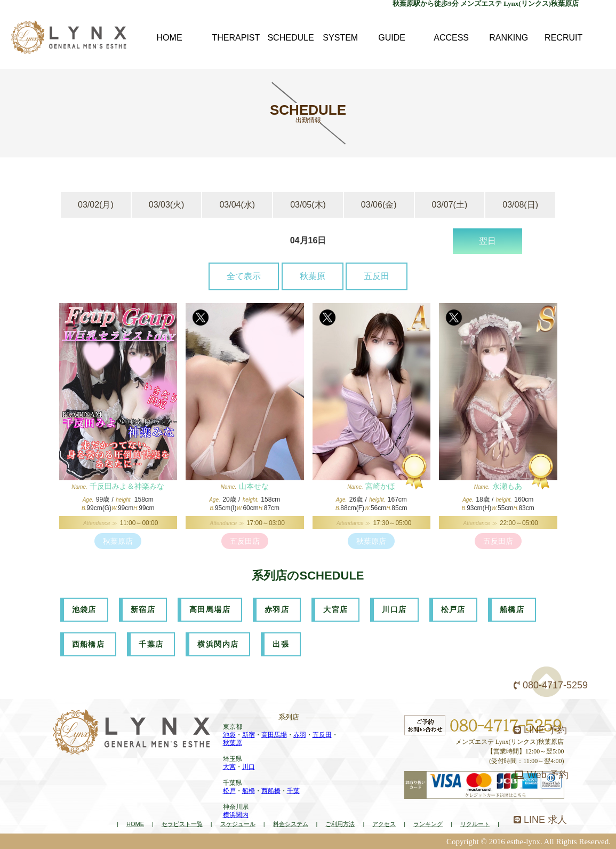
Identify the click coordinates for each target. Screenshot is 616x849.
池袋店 (84, 609)
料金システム (291, 824)
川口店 (394, 609)
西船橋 (271, 791)
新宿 (249, 735)
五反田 (377, 276)
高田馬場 (274, 735)
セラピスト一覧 (182, 824)
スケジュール (238, 824)
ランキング (428, 824)
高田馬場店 (210, 609)
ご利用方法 (340, 824)
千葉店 (151, 644)
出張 (281, 644)
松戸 (229, 791)
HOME (135, 824)
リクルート (475, 824)
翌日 (487, 241)
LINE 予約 (540, 730)
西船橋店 (89, 644)
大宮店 (335, 609)
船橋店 (512, 609)
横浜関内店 (218, 644)
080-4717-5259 (551, 685)
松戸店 (453, 609)
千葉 (293, 791)
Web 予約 (541, 775)
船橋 (249, 791)
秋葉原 (313, 276)
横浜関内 (236, 815)
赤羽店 (277, 609)
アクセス (384, 824)
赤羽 (300, 735)
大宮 (229, 767)
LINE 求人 (540, 820)
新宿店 (143, 609)
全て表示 (244, 276)
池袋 (229, 735)
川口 (249, 767)
